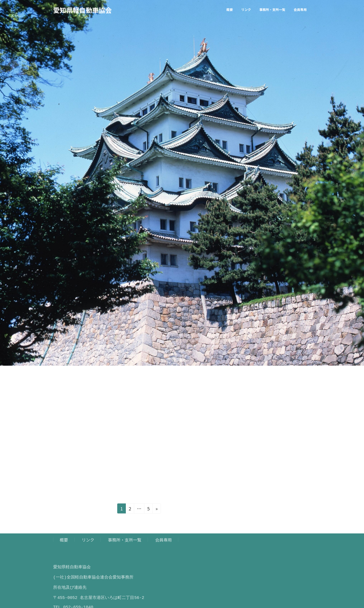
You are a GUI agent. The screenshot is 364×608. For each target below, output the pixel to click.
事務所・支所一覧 (125, 540)
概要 (64, 540)
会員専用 (163, 540)
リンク (88, 540)
